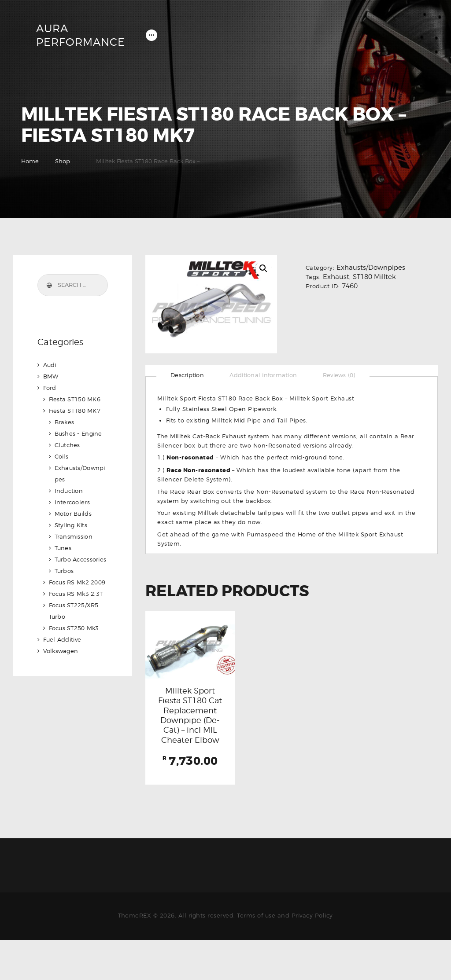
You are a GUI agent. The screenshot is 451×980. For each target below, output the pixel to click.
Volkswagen (61, 652)
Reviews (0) (343, 376)
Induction (69, 492)
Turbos (65, 572)
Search (49, 286)
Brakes (65, 423)
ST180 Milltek (374, 278)
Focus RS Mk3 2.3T (77, 595)
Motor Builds (74, 514)
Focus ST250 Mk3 (75, 629)
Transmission (74, 537)
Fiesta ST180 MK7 (76, 411)
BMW (51, 377)
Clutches (68, 446)
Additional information (266, 376)
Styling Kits (72, 526)
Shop (63, 162)
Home (30, 162)
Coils (62, 457)
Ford (50, 389)
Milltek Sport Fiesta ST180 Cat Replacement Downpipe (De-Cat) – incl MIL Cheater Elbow (190, 736)
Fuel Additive (63, 640)
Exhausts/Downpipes (371, 268)
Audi (50, 366)
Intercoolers (73, 503)
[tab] (188, 376)
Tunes (63, 549)
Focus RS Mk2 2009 (78, 583)
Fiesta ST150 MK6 (76, 400)
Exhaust (336, 278)
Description (188, 376)
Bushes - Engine (79, 434)
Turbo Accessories (81, 560)
